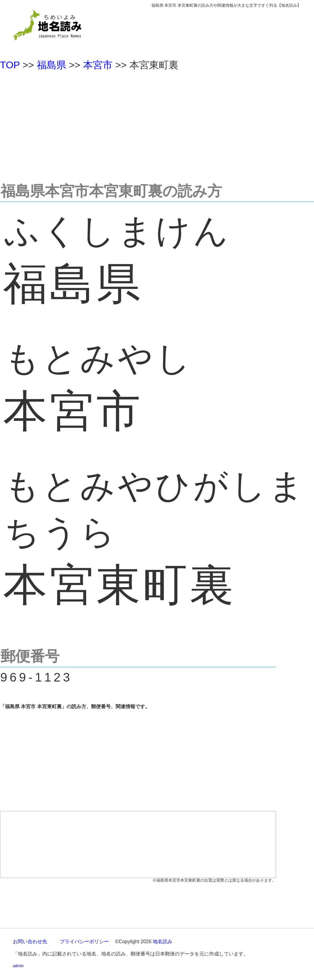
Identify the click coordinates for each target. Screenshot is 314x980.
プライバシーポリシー (84, 942)
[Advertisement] (157, 124)
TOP (10, 65)
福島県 (52, 65)
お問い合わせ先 (30, 942)
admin (18, 966)
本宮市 (98, 65)
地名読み (163, 942)
